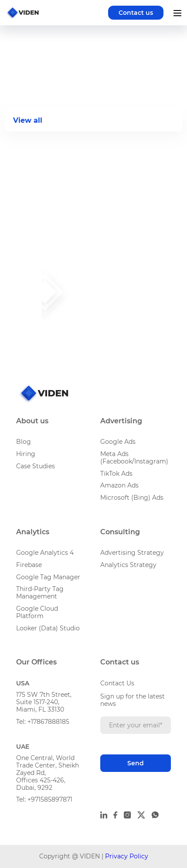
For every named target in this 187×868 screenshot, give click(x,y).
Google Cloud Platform (37, 612)
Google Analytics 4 (45, 553)
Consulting (120, 532)
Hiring (26, 454)
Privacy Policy (127, 856)
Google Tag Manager (48, 577)
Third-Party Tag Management (40, 593)
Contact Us (117, 683)
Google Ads (118, 442)
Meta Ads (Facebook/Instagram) (134, 458)
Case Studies (36, 466)
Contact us (136, 13)
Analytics (33, 532)
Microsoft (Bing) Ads (132, 498)
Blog (24, 442)
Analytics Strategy (128, 565)
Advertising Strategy (132, 553)
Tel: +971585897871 (44, 799)
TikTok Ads (116, 474)
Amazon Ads (119, 485)
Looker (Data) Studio (48, 628)
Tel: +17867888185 (43, 722)
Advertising (121, 421)
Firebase (29, 565)
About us (32, 421)
